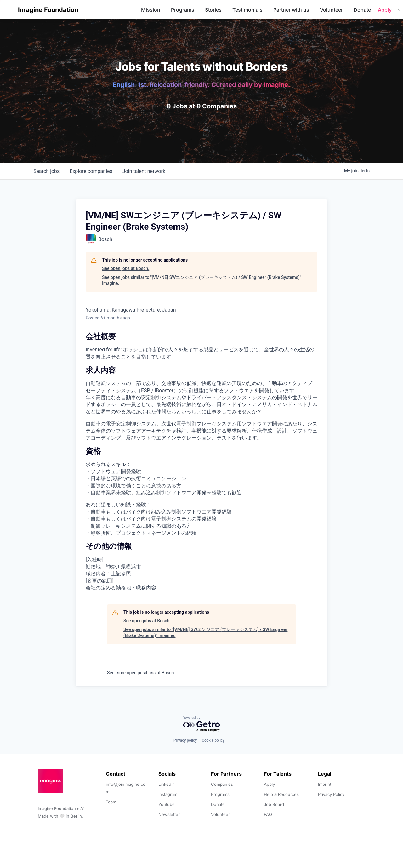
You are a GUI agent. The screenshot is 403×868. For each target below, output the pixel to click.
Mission (151, 10)
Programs (183, 10)
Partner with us (291, 10)
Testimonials (247, 10)
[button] (10, 10)
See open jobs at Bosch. (126, 268)
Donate (362, 10)
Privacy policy (185, 740)
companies (91, 171)
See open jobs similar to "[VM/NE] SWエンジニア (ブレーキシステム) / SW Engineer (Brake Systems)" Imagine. (201, 280)
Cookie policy (213, 740)
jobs (46, 171)
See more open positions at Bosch (140, 673)
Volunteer (331, 10)
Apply (385, 10)
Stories (213, 10)
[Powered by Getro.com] (201, 724)
